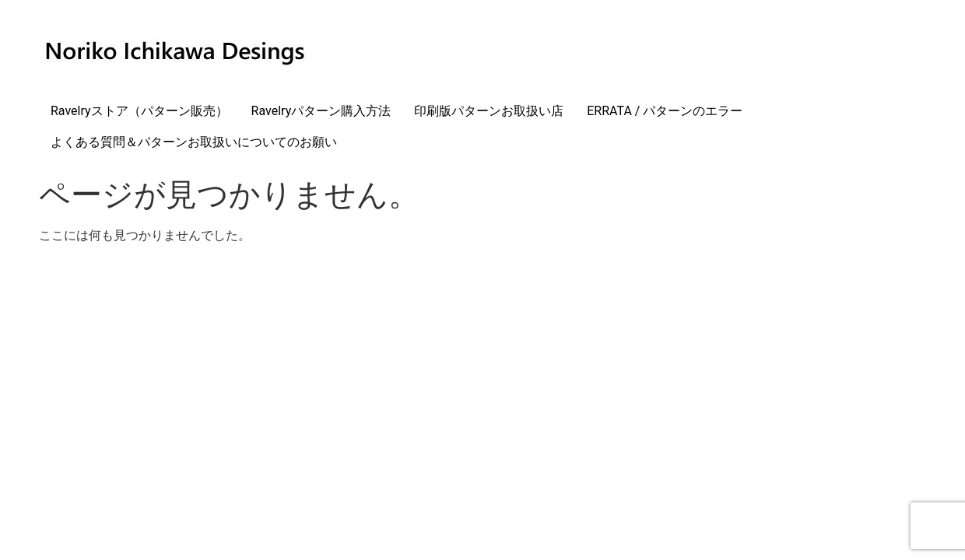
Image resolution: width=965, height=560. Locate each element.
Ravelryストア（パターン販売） (139, 111)
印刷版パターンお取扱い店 (489, 111)
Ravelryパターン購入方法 (321, 111)
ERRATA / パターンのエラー (665, 111)
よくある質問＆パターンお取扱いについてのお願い (194, 142)
